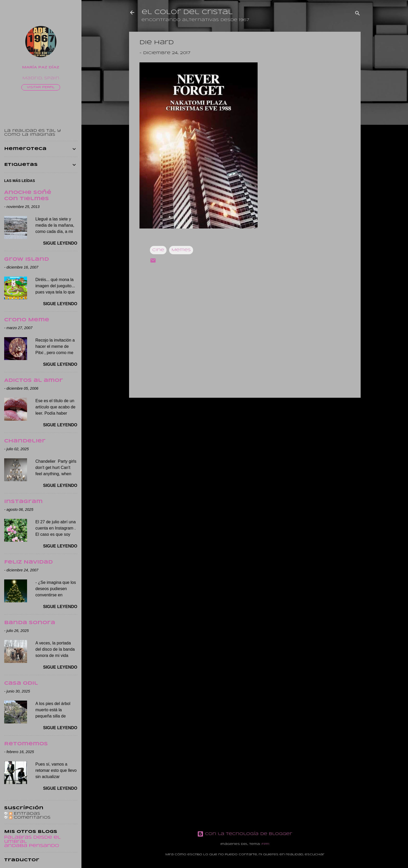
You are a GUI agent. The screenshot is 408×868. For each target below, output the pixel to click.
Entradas (25, 814)
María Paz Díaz (41, 67)
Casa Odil (21, 683)
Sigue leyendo (60, 243)
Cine (158, 250)
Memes (181, 250)
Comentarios (30, 818)
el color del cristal (187, 12)
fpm (265, 844)
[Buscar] (358, 14)
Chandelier (25, 441)
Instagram (23, 502)
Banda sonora (30, 623)
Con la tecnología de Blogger (245, 834)
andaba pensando (32, 846)
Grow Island (27, 259)
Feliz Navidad (28, 562)
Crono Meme (27, 320)
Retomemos (26, 744)
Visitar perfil (41, 87)
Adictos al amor (34, 381)
